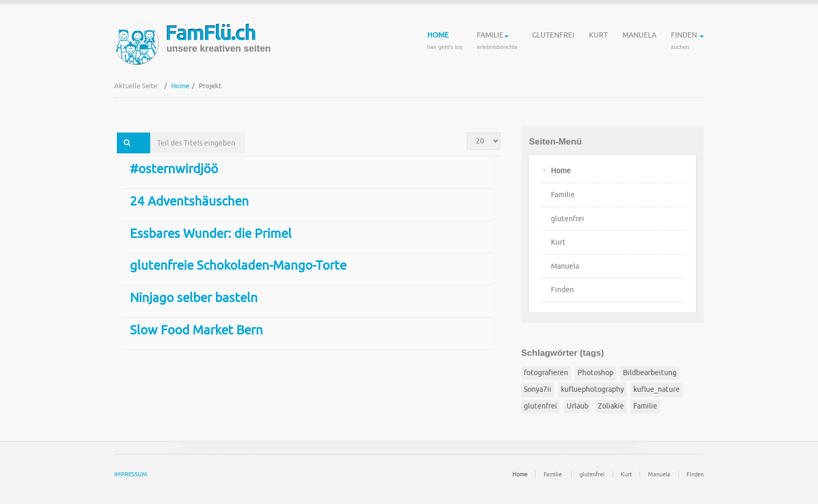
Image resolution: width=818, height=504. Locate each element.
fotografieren (546, 373)
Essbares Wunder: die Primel (211, 234)
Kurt (598, 42)
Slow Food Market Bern (196, 330)
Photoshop (596, 373)
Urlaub (578, 406)
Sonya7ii (538, 389)
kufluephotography (592, 389)
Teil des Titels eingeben (151, 133)
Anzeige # (467, 133)
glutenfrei (553, 42)
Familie (497, 42)
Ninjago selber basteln (194, 298)
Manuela (639, 42)
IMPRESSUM (131, 474)
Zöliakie (611, 406)
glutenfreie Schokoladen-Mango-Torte (238, 266)
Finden (687, 42)
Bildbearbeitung (650, 373)
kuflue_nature (657, 389)
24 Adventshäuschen (189, 201)
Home (445, 42)
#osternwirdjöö (174, 169)
